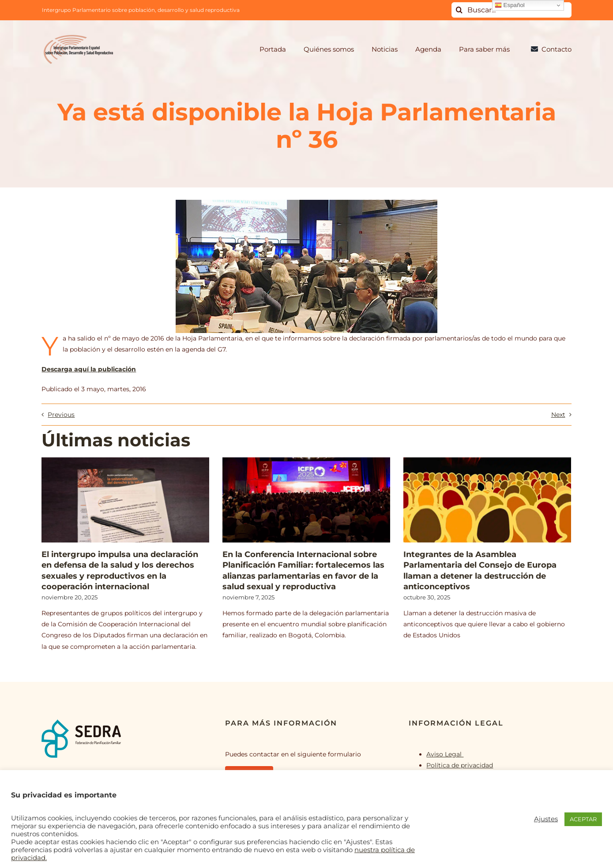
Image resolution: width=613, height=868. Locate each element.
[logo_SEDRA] (81, 722)
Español (510, 5)
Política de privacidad (460, 765)
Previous (61, 415)
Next (558, 415)
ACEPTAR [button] (583, 819)
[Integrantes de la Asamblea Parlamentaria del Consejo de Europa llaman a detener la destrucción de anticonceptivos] (487, 500)
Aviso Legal (445, 754)
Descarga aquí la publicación (89, 369)
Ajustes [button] (546, 819)
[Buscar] (459, 10)
